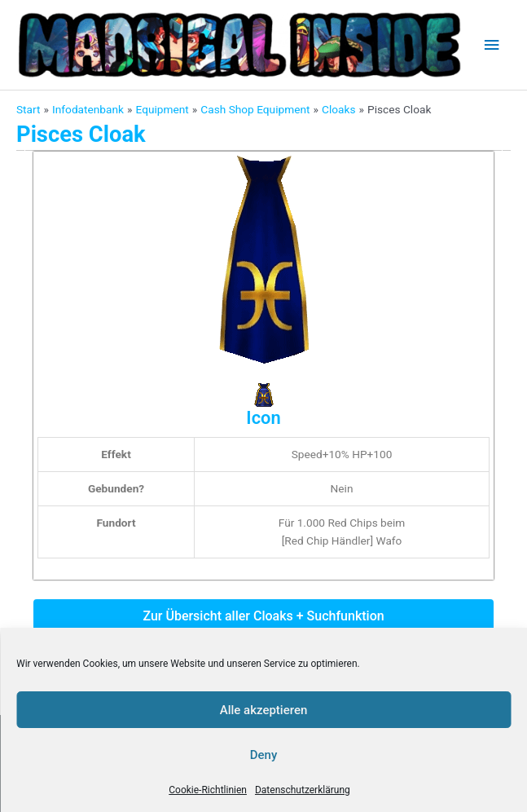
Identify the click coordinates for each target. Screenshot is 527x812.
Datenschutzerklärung (303, 790)
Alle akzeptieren (264, 710)
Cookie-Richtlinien (208, 790)
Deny (264, 755)
